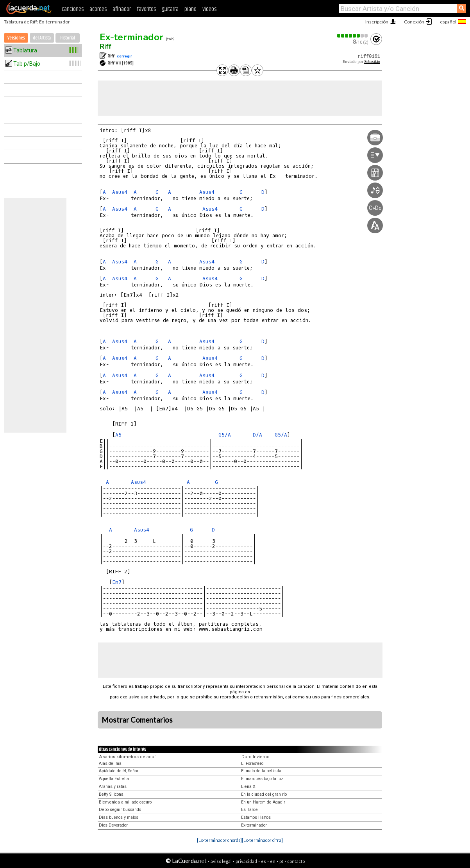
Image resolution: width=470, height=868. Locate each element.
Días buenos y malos (119, 817)
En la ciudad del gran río (264, 794)
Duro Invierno (256, 757)
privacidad (246, 861)
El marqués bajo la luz (262, 779)
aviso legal (221, 861)
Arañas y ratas (113, 787)
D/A (257, 435)
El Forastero (252, 763)
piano (190, 9)
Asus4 (120, 192)
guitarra (170, 9)
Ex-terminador (131, 37)
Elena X (248, 787)
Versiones (16, 38)
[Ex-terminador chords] (219, 840)
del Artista (42, 38)
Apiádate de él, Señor (119, 771)
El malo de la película (261, 771)
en (273, 861)
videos (209, 9)
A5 (118, 435)
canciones (73, 9)
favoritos (146, 9)
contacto (296, 861)
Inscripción (377, 22)
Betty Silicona (111, 794)
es (264, 861)
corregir (124, 56)
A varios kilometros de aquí (127, 757)
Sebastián (372, 62)
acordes (98, 9)
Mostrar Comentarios (137, 720)
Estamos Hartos (256, 817)
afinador (122, 9)
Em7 (117, 582)
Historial (68, 38)
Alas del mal (111, 763)
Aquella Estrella (114, 779)
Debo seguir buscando (120, 810)
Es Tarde (249, 810)
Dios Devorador (113, 825)
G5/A (225, 435)
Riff (105, 47)
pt (281, 861)
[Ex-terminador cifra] (262, 840)
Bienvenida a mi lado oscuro (125, 802)
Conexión (414, 22)
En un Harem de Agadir (263, 802)
